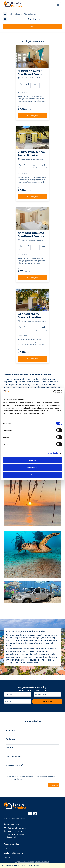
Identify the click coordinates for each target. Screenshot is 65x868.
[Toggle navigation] (58, 5)
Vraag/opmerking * (14, 765)
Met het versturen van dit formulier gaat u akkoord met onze (32, 778)
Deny (33, 475)
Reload (36, 865)
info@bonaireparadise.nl (17, 828)
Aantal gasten (34, 19)
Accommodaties (11, 844)
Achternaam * (12, 739)
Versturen (47, 701)
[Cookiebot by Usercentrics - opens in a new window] (53, 391)
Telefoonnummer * (14, 756)
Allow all (33, 460)
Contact (7, 857)
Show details (53, 453)
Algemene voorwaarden (25, 862)
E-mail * (9, 748)
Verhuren (8, 849)
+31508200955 (13, 824)
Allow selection (32, 467)
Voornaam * (11, 730)
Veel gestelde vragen (13, 853)
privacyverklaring (15, 779)
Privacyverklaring (42, 862)
